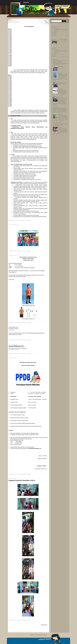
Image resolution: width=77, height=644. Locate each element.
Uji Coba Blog (61, 97)
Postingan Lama (44, 625)
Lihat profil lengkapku (63, 42)
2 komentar (29, 220)
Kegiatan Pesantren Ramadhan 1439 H (22, 480)
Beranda (26, 2)
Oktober (55, 31)
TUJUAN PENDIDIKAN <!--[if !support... (61, 30)
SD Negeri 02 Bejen (63, 40)
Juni (55, 32)
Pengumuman (12, 330)
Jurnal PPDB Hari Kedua (14, 350)
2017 (54, 35)
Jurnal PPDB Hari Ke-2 (16, 346)
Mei (54, 34)
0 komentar (29, 251)
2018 (54, 27)
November (56, 28)
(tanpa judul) (55, 59)
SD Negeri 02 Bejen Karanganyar (41, 635)
